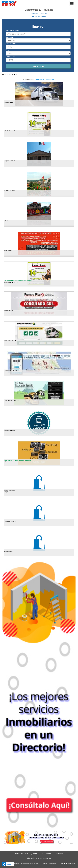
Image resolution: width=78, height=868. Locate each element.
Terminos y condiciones (49, 863)
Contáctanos (59, 854)
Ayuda (48, 854)
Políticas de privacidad (67, 863)
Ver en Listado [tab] (39, 16)
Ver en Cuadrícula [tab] (39, 13)
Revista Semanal (21, 854)
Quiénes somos (37, 854)
